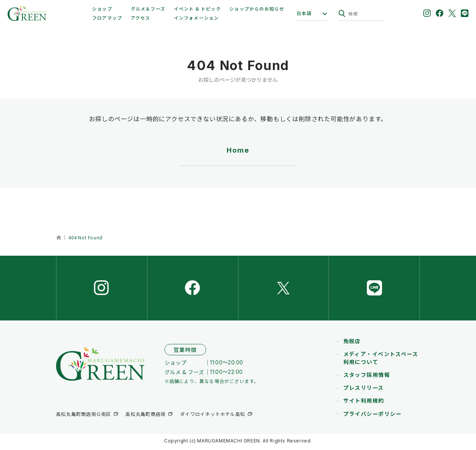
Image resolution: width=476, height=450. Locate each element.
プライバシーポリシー (373, 416)
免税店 (352, 344)
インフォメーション (197, 18)
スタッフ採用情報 (367, 378)
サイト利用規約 (364, 403)
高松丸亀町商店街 (146, 417)
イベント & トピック (197, 9)
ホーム (59, 237)
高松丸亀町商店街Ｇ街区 (84, 417)
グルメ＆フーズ (148, 9)
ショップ (102, 9)
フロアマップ (107, 18)
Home (238, 150)
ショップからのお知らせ (257, 9)
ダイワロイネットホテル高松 (213, 417)
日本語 (304, 13)
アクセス (141, 18)
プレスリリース (364, 391)
